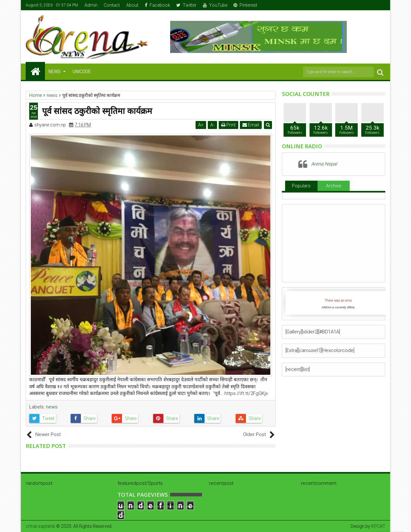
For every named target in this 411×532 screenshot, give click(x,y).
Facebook (157, 5)
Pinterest (245, 5)
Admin (91, 5)
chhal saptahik (40, 526)
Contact (112, 5)
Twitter (186, 5)
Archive (333, 186)
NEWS (55, 72)
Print (228, 125)
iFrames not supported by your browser (338, 303)
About (132, 5)
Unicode (82, 72)
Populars (301, 186)
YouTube (215, 5)
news (52, 407)
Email (251, 125)
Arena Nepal (324, 164)
